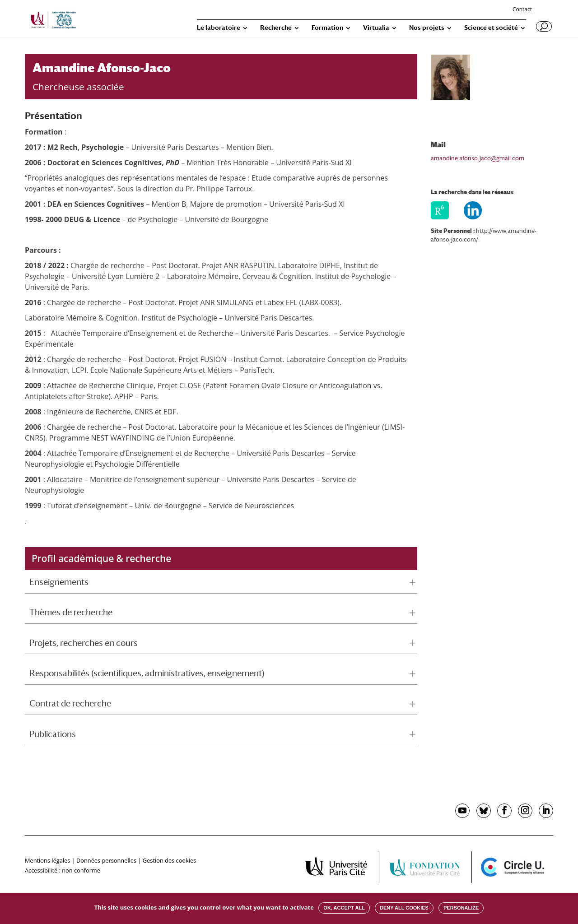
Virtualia (376, 28)
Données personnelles (106, 860)
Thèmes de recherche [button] (71, 612)
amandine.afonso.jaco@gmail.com (478, 158)
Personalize (461, 908)
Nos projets (427, 28)
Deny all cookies (404, 908)
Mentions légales (47, 860)
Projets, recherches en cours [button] (84, 643)
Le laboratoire (219, 28)
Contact (522, 10)
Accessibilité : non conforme (63, 870)
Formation (327, 28)
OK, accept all (344, 908)
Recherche (276, 28)
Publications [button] (53, 734)
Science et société (491, 28)
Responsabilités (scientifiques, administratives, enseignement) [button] (147, 673)
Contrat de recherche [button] (70, 703)
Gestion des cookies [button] (169, 860)
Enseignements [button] (59, 582)
